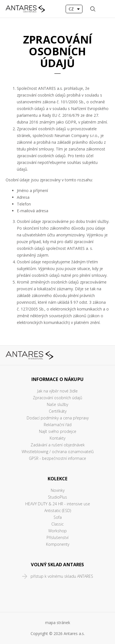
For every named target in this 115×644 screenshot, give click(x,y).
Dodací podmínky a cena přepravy (58, 418)
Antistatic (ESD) (58, 511)
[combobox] (74, 9)
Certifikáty (58, 411)
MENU (105, 9)
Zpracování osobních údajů (58, 398)
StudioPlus (58, 497)
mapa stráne (57, 623)
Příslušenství (58, 537)
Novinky (58, 490)
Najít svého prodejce (58, 431)
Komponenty (58, 544)
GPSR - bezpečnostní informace (58, 458)
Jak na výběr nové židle (58, 391)
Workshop (58, 531)
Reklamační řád (58, 425)
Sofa (58, 517)
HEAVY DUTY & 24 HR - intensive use (58, 504)
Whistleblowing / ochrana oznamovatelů (58, 452)
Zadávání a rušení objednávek (58, 445)
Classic (58, 524)
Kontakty (58, 438)
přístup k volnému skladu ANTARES (62, 576)
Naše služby (58, 404)
